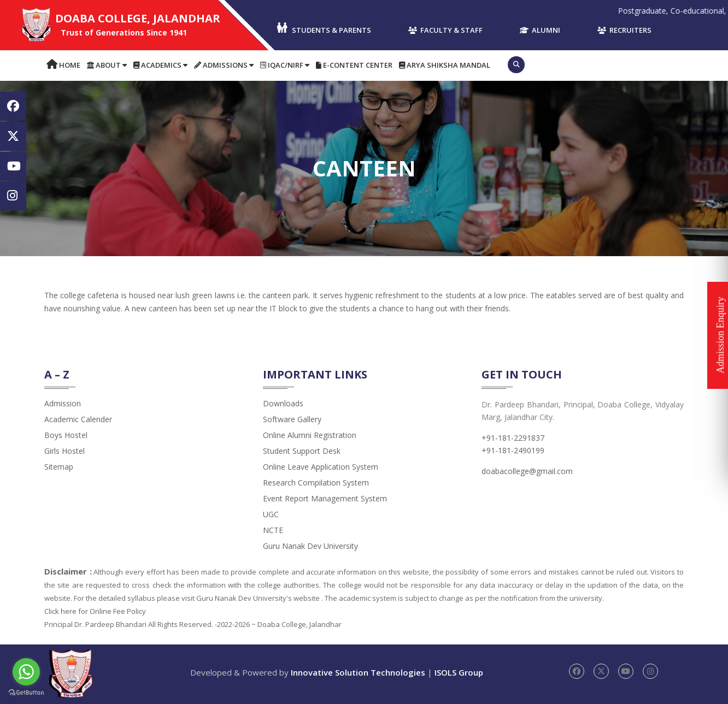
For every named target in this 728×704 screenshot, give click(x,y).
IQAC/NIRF (285, 65)
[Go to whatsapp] (26, 672)
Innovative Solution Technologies (358, 672)
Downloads (283, 403)
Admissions (224, 65)
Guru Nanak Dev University (310, 546)
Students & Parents (323, 29)
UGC (271, 514)
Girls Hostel (64, 451)
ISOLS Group (459, 672)
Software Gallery (292, 419)
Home (63, 65)
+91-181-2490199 (513, 450)
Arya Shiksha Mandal (445, 65)
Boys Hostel (66, 435)
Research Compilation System (316, 483)
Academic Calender (78, 419)
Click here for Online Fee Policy (95, 611)
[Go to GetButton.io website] (26, 693)
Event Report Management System (325, 498)
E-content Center (354, 65)
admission (63, 403)
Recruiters (624, 30)
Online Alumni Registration (310, 435)
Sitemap (59, 467)
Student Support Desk (302, 451)
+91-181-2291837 (513, 438)
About (107, 65)
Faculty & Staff (445, 30)
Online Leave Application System (321, 467)
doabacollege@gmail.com (527, 471)
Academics (160, 65)
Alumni (540, 30)
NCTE (273, 530)
